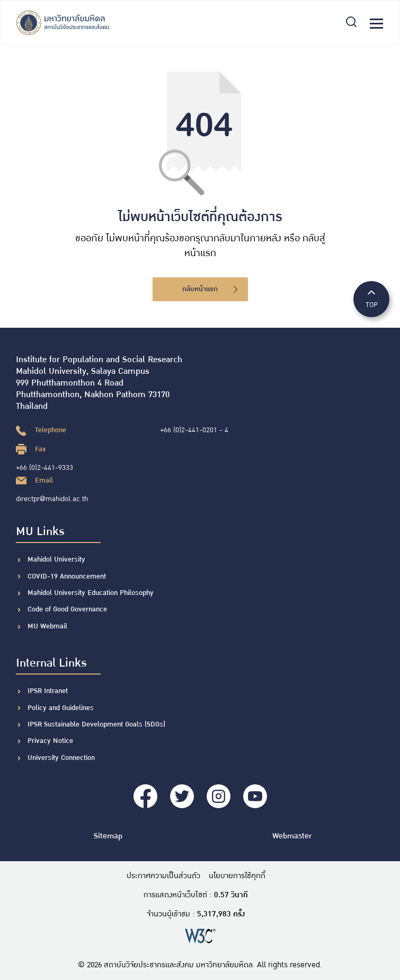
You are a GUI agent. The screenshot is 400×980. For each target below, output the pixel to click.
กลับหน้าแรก (210, 289)
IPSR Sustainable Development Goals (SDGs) (96, 724)
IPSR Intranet (48, 691)
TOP (371, 298)
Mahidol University (56, 559)
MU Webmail (47, 626)
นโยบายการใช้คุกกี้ (237, 876)
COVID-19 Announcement (68, 576)
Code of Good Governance (67, 609)
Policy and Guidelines (61, 708)
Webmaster (292, 836)
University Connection (61, 758)
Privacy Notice (50, 741)
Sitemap (108, 836)
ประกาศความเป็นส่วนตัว (163, 876)
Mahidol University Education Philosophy (91, 593)
